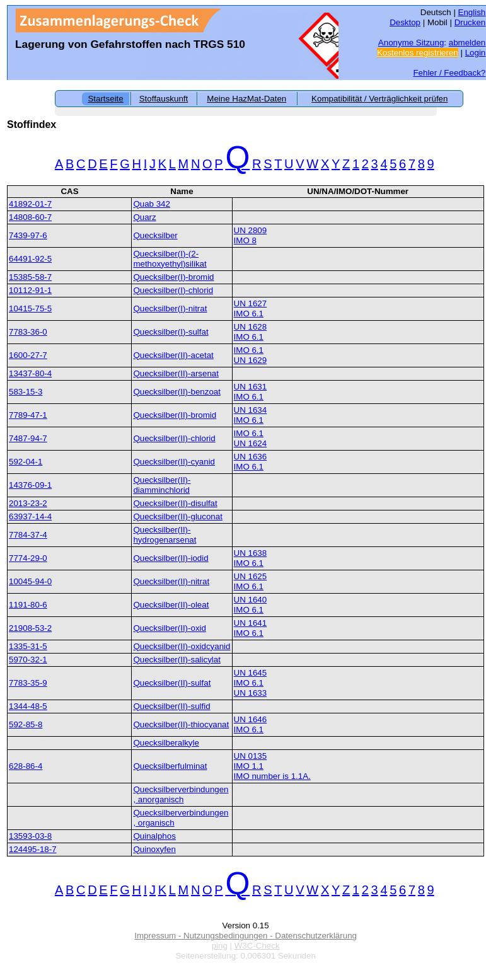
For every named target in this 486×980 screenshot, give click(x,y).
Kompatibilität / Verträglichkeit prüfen (379, 99)
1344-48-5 (28, 706)
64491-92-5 (30, 259)
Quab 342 (152, 204)
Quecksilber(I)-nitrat (170, 308)
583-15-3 (26, 392)
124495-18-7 (33, 849)
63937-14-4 (30, 516)
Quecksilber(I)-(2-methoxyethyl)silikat (170, 259)
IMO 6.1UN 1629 (251, 355)
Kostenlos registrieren (418, 53)
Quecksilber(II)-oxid (170, 628)
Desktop (405, 22)
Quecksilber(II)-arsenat (176, 373)
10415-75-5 (30, 308)
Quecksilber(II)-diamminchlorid (162, 485)
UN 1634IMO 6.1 (251, 415)
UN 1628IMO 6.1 (251, 332)
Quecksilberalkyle (166, 743)
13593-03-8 (30, 836)
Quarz (144, 217)
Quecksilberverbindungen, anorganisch (181, 794)
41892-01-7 (30, 204)
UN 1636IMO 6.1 (251, 462)
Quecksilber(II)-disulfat (175, 503)
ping (220, 946)
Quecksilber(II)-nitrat (171, 581)
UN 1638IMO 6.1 (251, 558)
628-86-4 (26, 766)
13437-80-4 (30, 373)
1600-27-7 (28, 355)
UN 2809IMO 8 (251, 235)
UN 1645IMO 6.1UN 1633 (251, 683)
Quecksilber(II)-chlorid (174, 438)
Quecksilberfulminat (170, 766)
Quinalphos (154, 836)
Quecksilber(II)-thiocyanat (181, 724)
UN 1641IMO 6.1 (251, 628)
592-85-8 (26, 724)
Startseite (105, 99)
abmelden (467, 43)
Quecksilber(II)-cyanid (174, 462)
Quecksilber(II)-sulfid (171, 706)
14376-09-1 (30, 485)
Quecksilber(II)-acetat (173, 355)
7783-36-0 (28, 332)
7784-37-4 (28, 535)
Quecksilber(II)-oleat (171, 605)
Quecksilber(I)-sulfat (171, 332)
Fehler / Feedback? (449, 73)
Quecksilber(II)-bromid (175, 415)
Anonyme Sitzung (411, 43)
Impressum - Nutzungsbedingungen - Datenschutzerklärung (246, 936)
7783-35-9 (28, 683)
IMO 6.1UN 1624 (251, 438)
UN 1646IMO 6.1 (251, 724)
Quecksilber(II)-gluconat (177, 516)
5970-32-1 (28, 660)
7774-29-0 (28, 558)
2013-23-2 (28, 503)
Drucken (470, 22)
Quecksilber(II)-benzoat (177, 392)
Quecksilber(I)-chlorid (173, 290)
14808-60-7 (30, 217)
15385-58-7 (30, 277)
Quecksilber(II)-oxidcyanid (182, 646)
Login (476, 53)
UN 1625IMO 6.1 (251, 581)
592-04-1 (26, 462)
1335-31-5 (28, 646)
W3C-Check (257, 946)
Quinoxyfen (154, 849)
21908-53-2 (30, 628)
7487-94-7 (28, 438)
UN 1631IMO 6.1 (251, 392)
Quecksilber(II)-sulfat (172, 683)
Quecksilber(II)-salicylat (177, 660)
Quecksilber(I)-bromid (173, 277)
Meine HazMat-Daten (246, 99)
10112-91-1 (30, 290)
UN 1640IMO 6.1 (251, 605)
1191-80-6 (28, 605)
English (472, 12)
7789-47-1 (28, 415)
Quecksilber (155, 235)
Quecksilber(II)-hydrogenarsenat (165, 535)
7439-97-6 (28, 235)
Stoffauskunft (164, 99)
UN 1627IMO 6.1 (251, 308)
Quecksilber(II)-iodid (171, 558)
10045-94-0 (30, 581)
